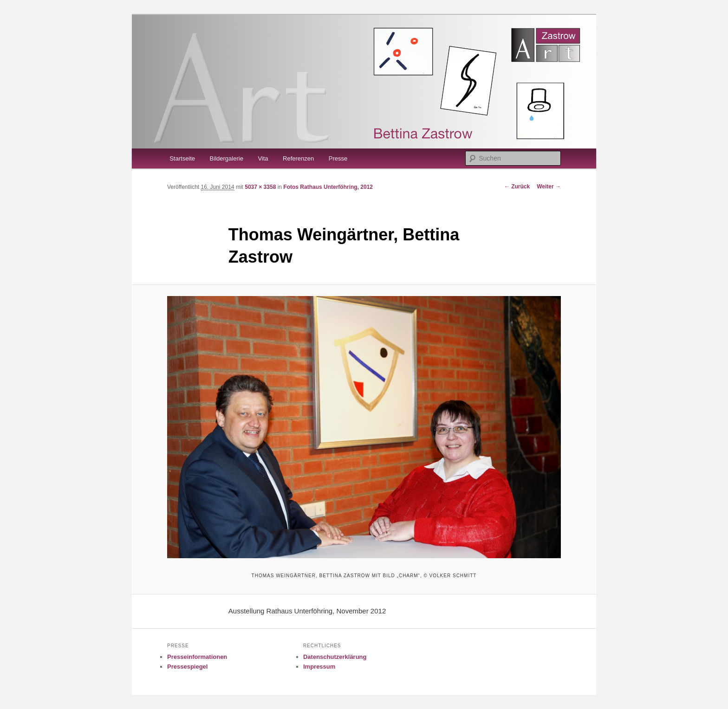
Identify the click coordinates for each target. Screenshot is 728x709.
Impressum (319, 667)
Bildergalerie (227, 158)
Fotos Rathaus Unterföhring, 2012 (328, 187)
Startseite (182, 158)
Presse (338, 158)
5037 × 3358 (260, 187)
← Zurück (517, 187)
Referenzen (298, 158)
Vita (263, 158)
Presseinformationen (197, 657)
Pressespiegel (187, 667)
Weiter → (549, 187)
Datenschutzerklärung (335, 657)
